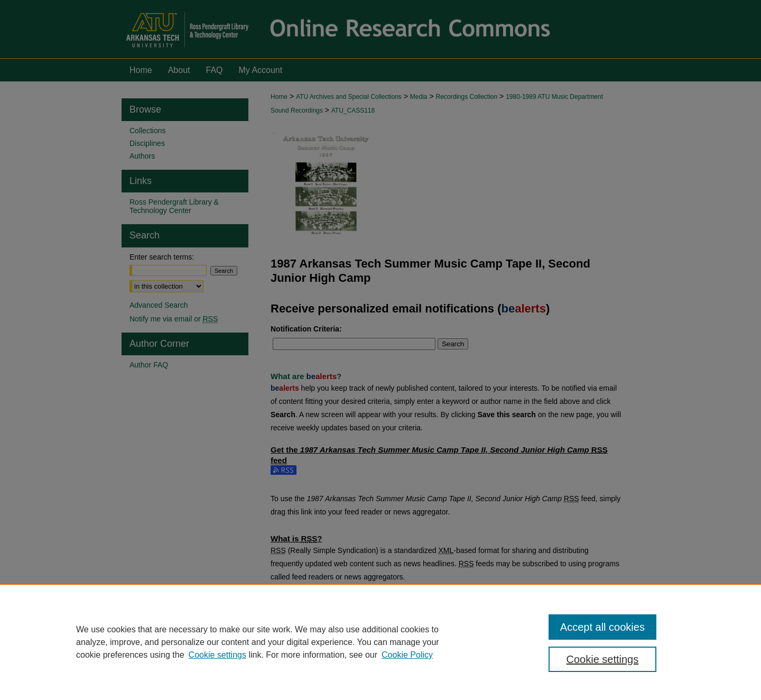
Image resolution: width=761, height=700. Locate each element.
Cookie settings (217, 655)
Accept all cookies (602, 627)
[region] (380, 642)
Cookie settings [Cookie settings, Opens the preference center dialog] (603, 659)
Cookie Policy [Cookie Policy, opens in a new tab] (407, 655)
